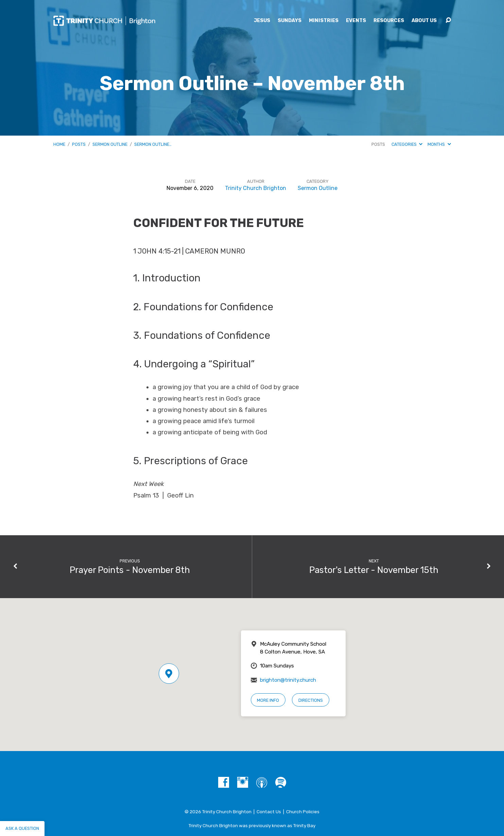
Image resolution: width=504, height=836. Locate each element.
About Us (424, 21)
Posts (79, 144)
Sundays (290, 21)
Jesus (262, 21)
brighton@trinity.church (288, 680)
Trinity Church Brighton (256, 188)
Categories (407, 144)
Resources (389, 21)
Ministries (324, 21)
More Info (268, 700)
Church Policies (303, 812)
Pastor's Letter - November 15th (374, 570)
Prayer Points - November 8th (130, 570)
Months (439, 144)
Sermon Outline (110, 144)
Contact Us (269, 812)
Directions (311, 700)
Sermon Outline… (153, 144)
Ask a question (22, 828)
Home (59, 144)
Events (356, 21)
